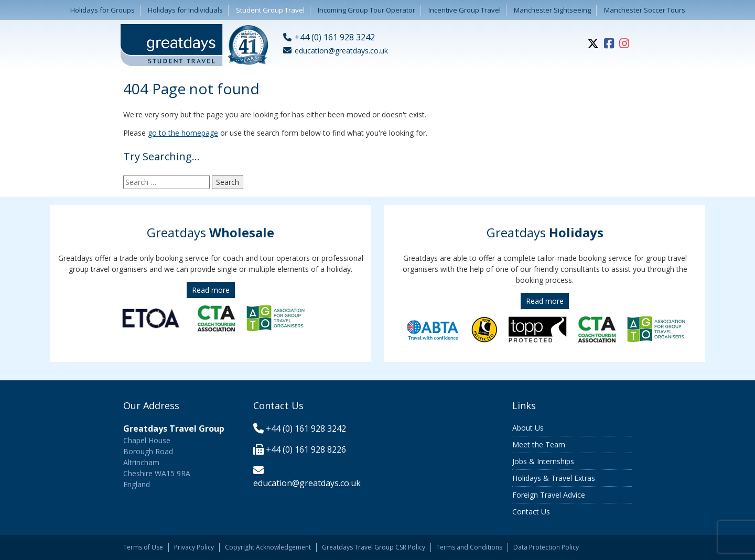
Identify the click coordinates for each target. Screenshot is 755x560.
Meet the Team (539, 444)
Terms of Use (143, 547)
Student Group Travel (270, 10)
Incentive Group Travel (465, 10)
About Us (528, 428)
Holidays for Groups (103, 10)
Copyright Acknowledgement (268, 547)
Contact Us (531, 512)
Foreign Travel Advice (549, 495)
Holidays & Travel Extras (554, 478)
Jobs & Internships (543, 461)
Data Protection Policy (546, 547)
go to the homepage (183, 133)
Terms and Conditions (469, 547)
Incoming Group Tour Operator (366, 10)
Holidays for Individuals (185, 10)
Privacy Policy (194, 547)
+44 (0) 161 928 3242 (306, 429)
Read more (211, 290)
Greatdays (211, 232)
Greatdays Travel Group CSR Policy (374, 547)
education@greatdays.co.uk (307, 483)
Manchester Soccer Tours (645, 10)
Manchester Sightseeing (552, 10)
